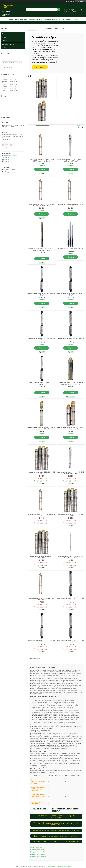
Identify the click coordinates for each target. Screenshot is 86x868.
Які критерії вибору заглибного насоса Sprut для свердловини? (56, 817)
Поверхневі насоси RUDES (38, 857)
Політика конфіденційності (64, 866)
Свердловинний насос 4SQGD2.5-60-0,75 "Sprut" (42, 599)
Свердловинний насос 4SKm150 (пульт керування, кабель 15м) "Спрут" (71, 428)
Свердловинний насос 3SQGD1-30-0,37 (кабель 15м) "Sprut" (71, 473)
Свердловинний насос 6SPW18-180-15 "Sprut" (71, 339)
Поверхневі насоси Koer (37, 849)
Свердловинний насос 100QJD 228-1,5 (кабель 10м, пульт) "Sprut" (42, 250)
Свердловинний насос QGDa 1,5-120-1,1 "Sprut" (71, 515)
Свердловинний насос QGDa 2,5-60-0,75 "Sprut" (42, 557)
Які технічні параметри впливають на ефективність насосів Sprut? (56, 824)
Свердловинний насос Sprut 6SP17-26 (71, 249)
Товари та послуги (21, 19)
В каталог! (40, 67)
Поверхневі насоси (36, 847)
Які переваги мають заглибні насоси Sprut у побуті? (56, 842)
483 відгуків (71, 1)
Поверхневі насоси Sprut (38, 854)
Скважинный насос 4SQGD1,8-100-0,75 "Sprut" (42, 515)
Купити (43, 169)
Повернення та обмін (50, 19)
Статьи (76, 19)
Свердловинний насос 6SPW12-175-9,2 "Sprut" (71, 641)
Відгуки (4, 41)
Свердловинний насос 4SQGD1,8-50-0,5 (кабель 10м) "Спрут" (42, 205)
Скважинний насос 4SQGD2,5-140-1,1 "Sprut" (71, 205)
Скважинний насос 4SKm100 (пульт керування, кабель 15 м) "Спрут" (71, 384)
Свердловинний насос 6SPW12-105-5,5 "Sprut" (71, 599)
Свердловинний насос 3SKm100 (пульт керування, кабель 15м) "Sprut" (42, 428)
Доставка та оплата (35, 19)
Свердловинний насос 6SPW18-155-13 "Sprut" (71, 294)
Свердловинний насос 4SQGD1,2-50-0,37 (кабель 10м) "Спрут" (42, 160)
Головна (11, 19)
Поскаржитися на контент (50, 866)
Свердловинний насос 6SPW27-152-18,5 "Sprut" (42, 384)
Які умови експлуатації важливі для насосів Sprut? (56, 836)
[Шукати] (58, 10)
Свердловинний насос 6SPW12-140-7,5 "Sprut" (42, 641)
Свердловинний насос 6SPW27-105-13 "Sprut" (42, 339)
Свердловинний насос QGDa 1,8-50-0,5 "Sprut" (42, 473)
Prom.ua (52, 865)
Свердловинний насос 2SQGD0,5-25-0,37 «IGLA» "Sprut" (71, 557)
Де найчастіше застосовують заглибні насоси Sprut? (56, 830)
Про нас (61, 19)
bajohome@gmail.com (10, 156)
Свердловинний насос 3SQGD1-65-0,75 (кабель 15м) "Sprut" (71, 160)
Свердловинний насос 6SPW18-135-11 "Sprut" (42, 294)
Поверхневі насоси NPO (37, 852)
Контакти (69, 19)
